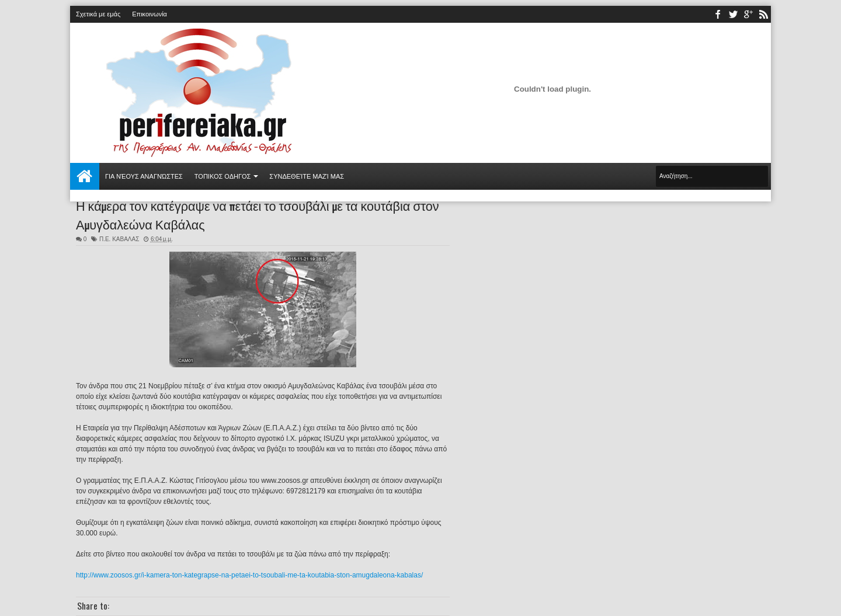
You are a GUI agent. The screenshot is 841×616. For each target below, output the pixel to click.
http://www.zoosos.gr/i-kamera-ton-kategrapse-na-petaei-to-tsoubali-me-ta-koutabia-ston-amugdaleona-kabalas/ (249, 575)
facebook (718, 14)
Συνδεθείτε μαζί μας (307, 176)
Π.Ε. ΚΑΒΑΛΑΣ (119, 239)
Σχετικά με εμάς (98, 14)
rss (763, 14)
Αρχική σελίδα (85, 176)
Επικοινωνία (150, 14)
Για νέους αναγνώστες (144, 176)
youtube (748, 14)
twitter (733, 14)
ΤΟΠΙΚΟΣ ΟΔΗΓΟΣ (223, 176)
